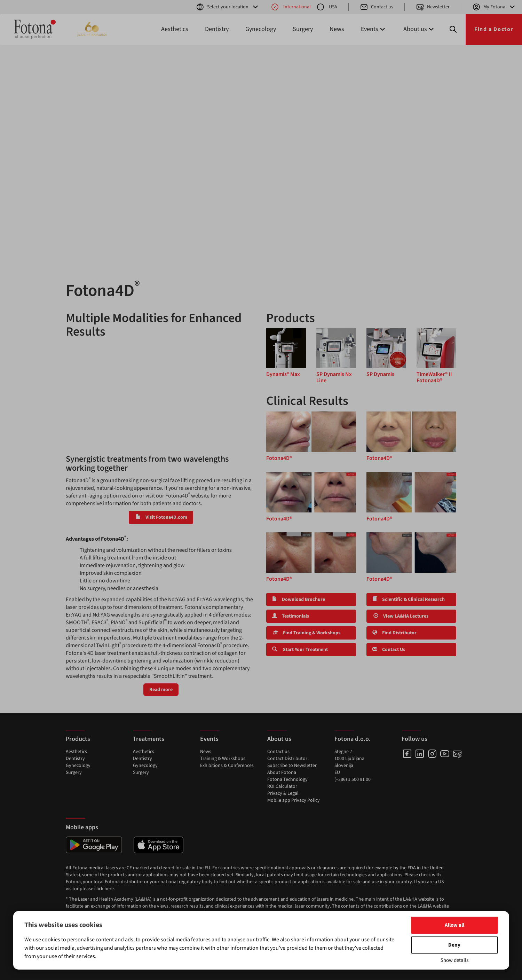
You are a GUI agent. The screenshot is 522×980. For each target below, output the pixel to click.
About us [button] (419, 29)
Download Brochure (299, 599)
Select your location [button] (228, 7)
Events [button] (374, 29)
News (337, 29)
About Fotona (282, 773)
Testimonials (291, 616)
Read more (161, 690)
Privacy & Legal (283, 793)
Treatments (149, 739)
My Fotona (494, 7)
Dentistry (217, 29)
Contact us (377, 7)
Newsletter (433, 7)
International (291, 7)
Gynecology (261, 29)
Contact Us (389, 650)
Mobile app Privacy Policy (294, 800)
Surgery (303, 29)
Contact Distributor (287, 759)
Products (78, 739)
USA (327, 7)
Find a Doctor (494, 29)
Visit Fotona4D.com (161, 517)
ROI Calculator (282, 786)
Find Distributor (394, 633)
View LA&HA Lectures (400, 616)
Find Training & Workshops (306, 633)
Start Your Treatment (300, 650)
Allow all (454, 925)
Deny (454, 945)
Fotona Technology (287, 779)
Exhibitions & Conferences (227, 766)
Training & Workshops (223, 759)
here (109, 889)
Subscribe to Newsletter (292, 766)
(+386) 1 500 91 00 (353, 779)
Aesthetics (175, 29)
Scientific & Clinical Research (409, 599)
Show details (454, 960)
